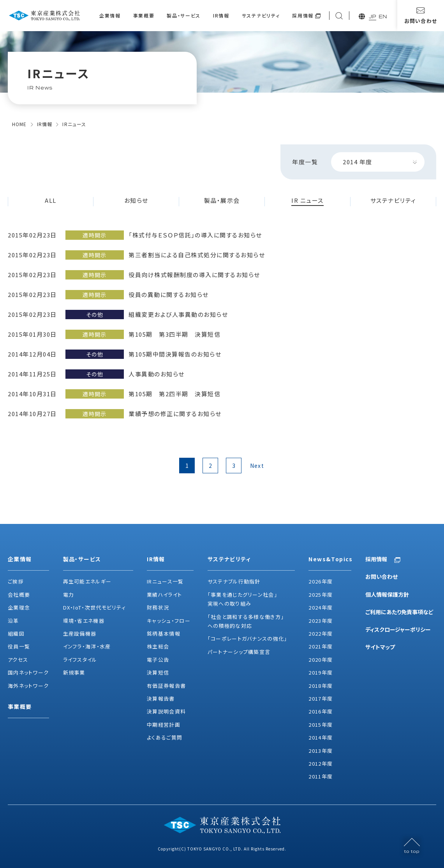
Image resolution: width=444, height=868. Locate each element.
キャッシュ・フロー (169, 621)
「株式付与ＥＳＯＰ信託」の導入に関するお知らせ (195, 235)
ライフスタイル (80, 660)
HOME (19, 124)
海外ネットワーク (28, 686)
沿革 (13, 621)
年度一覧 (305, 162)
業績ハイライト (164, 595)
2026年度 (321, 581)
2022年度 (321, 633)
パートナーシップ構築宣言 (239, 652)
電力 (69, 595)
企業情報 (110, 15)
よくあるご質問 (165, 737)
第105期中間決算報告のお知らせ (175, 354)
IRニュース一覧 (165, 581)
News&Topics (330, 559)
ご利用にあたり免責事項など (399, 612)
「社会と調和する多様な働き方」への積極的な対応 (246, 621)
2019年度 (321, 672)
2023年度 (321, 621)
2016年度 (321, 711)
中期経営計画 (164, 725)
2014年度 (321, 737)
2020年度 (321, 660)
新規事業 (74, 672)
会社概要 (19, 595)
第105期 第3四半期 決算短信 (174, 334)
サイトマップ (380, 647)
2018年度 (321, 686)
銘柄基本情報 (164, 633)
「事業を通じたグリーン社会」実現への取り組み (242, 599)
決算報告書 (161, 698)
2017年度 (321, 698)
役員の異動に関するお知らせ (169, 294)
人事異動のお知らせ (157, 374)
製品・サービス (184, 15)
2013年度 (321, 751)
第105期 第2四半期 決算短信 (174, 394)
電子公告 (158, 660)
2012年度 (321, 763)
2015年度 (321, 725)
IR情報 (221, 15)
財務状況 (158, 607)
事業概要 (144, 15)
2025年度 (321, 595)
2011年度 (321, 776)
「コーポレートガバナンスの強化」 (248, 639)
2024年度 (321, 607)
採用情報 (303, 15)
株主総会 (158, 646)
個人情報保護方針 (387, 594)
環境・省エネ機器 (84, 621)
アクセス (18, 660)
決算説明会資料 (166, 711)
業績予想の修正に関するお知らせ (175, 414)
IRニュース (74, 124)
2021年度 (321, 646)
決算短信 (158, 672)
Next (257, 466)
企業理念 (19, 607)
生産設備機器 (80, 633)
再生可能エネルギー (87, 581)
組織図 (16, 633)
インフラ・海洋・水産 (87, 646)
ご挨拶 (16, 581)
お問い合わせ (381, 576)
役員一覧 (19, 646)
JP (373, 17)
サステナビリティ (261, 15)
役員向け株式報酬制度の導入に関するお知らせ (194, 275)
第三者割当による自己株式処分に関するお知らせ (197, 255)
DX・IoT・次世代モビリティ (95, 607)
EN (383, 17)
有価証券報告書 (166, 686)
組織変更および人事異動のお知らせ (178, 314)
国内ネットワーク (28, 672)
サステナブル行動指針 (234, 581)
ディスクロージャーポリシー (398, 629)
